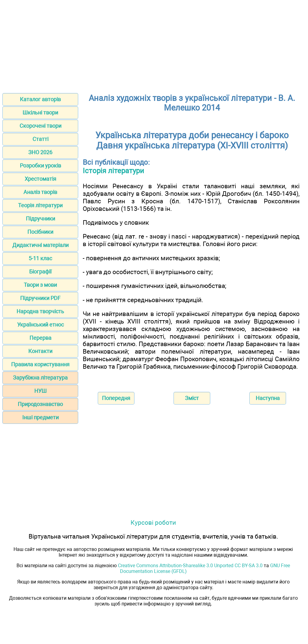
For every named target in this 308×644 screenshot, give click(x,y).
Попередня (116, 398)
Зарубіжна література (40, 378)
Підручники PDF (40, 298)
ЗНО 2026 (40, 152)
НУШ (40, 391)
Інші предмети (40, 417)
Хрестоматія (40, 179)
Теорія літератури (40, 205)
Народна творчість (40, 311)
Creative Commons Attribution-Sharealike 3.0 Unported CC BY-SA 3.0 (190, 566)
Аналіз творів (40, 192)
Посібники (40, 232)
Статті (40, 139)
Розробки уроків (40, 166)
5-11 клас (40, 258)
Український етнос (40, 325)
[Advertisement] (154, 45)
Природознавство (40, 404)
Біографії (40, 272)
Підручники (40, 219)
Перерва (40, 338)
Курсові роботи (153, 522)
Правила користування (40, 364)
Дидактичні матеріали (40, 245)
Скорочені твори (40, 126)
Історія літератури (113, 171)
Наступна (268, 398)
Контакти (40, 351)
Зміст (192, 398)
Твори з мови (40, 285)
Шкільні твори (40, 113)
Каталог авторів (40, 99)
